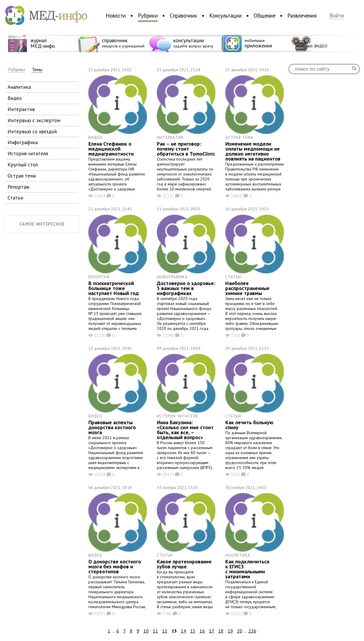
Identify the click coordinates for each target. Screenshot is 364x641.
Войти (337, 16)
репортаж (18, 187)
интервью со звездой (32, 131)
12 (165, 631)
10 (146, 631)
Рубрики (148, 16)
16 (202, 631)
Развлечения (302, 16)
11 (155, 631)
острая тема (22, 176)
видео (15, 98)
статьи (15, 198)
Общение (265, 16)
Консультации (225, 16)
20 (240, 631)
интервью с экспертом (34, 120)
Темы (37, 70)
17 (212, 631)
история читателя (28, 153)
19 (230, 631)
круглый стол (23, 164)
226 (252, 631)
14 (183, 631)
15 (193, 631)
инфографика (23, 142)
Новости (116, 16)
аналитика (19, 87)
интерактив (21, 109)
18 (221, 631)
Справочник (183, 16)
